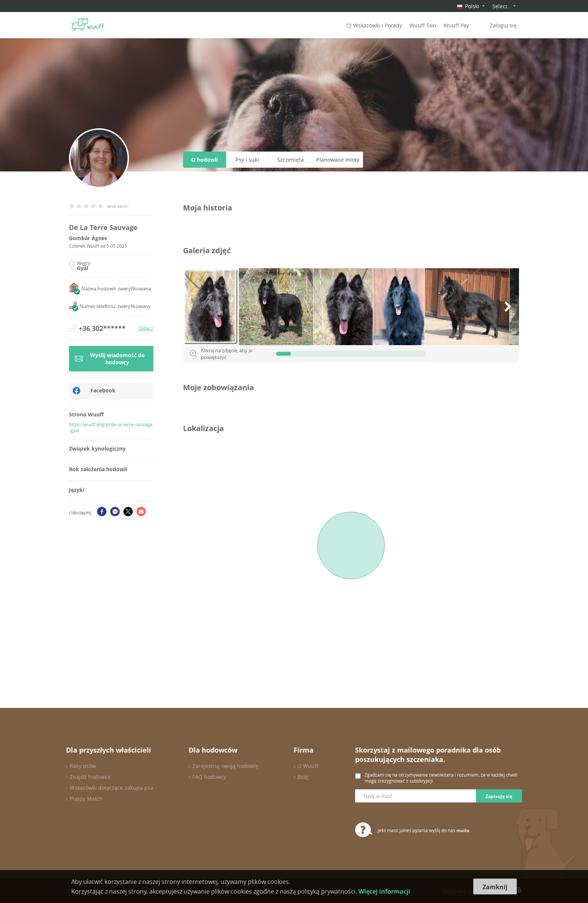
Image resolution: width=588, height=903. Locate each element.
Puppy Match (86, 799)
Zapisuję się (499, 796)
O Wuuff (308, 766)
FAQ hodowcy (209, 777)
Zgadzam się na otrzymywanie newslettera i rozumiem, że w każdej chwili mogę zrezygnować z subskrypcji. (441, 778)
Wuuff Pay (456, 25)
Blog (303, 777)
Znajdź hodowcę (90, 777)
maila (463, 830)
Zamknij (495, 887)
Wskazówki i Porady (373, 25)
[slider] (283, 354)
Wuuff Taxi (423, 25)
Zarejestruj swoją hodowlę (225, 766)
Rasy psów (83, 766)
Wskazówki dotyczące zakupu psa (112, 788)
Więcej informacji (384, 891)
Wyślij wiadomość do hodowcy (110, 359)
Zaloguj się (503, 25)
